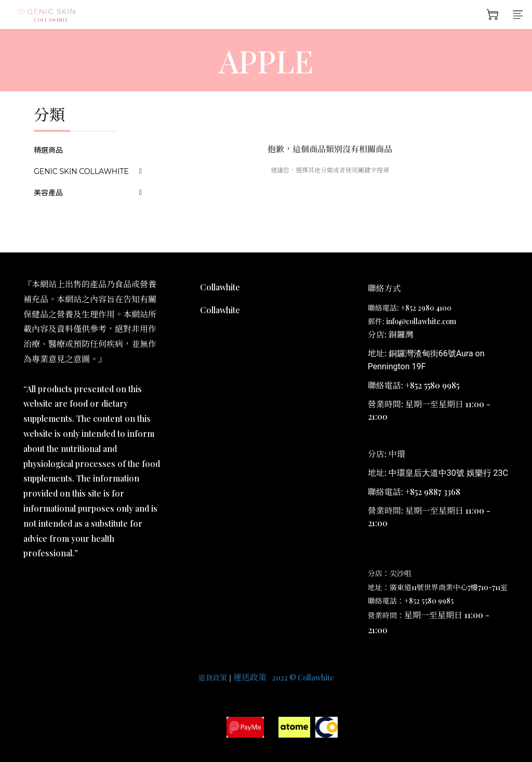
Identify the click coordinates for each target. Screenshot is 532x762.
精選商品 (48, 150)
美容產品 (48, 193)
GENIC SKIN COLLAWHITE (81, 171)
